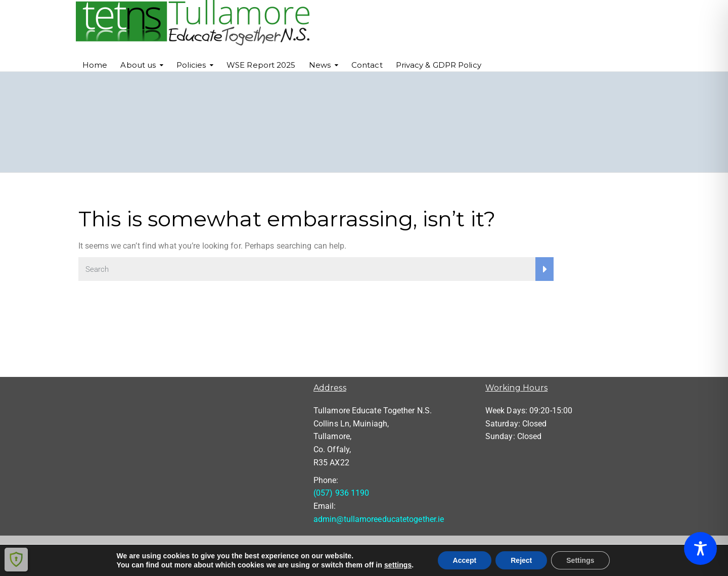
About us (138, 65)
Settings (580, 560)
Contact (367, 65)
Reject (521, 560)
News (320, 65)
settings (398, 565)
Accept (465, 560)
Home (95, 65)
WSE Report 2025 (261, 65)
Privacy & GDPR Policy (439, 65)
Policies (191, 65)
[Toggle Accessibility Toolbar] (700, 548)
